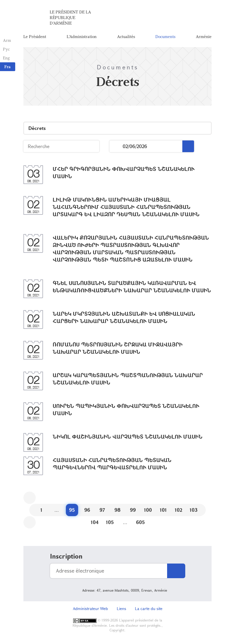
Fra (7, 67)
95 (72, 510)
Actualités (126, 36)
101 (163, 510)
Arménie (204, 36)
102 (179, 510)
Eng (6, 58)
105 (110, 522)
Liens (121, 608)
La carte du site (149, 608)
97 (102, 510)
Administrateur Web (90, 608)
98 (117, 510)
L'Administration (82, 36)
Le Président (35, 36)
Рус (6, 49)
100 (148, 510)
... (116, 146)
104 (95, 522)
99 (133, 510)
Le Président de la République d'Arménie (70, 17)
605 (140, 522)
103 (194, 510)
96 (87, 510)
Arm (7, 40)
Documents (165, 36)
